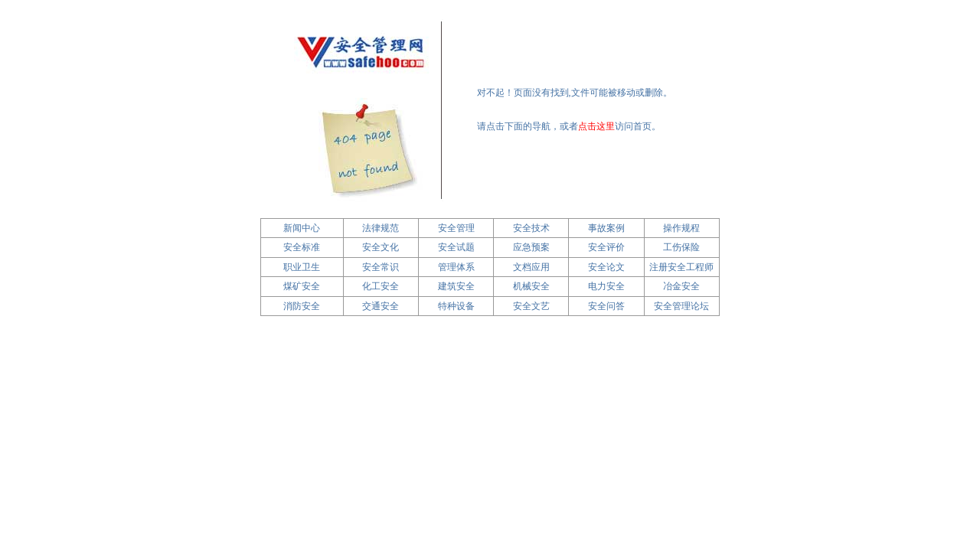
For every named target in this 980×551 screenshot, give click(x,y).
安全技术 (531, 228)
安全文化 (381, 247)
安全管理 (456, 228)
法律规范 (381, 228)
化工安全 (381, 286)
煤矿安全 (302, 286)
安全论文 (606, 267)
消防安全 (302, 306)
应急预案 (531, 247)
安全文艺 (531, 306)
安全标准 (302, 247)
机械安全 (531, 286)
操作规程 (681, 228)
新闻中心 (302, 228)
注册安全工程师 (681, 267)
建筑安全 (456, 286)
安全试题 (456, 247)
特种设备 (456, 306)
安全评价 (606, 247)
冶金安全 (681, 286)
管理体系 (456, 267)
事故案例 (606, 228)
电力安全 (606, 286)
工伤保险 (681, 247)
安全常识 (381, 267)
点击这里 (596, 126)
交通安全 (381, 306)
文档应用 (531, 267)
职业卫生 (302, 267)
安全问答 (606, 306)
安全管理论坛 (681, 306)
